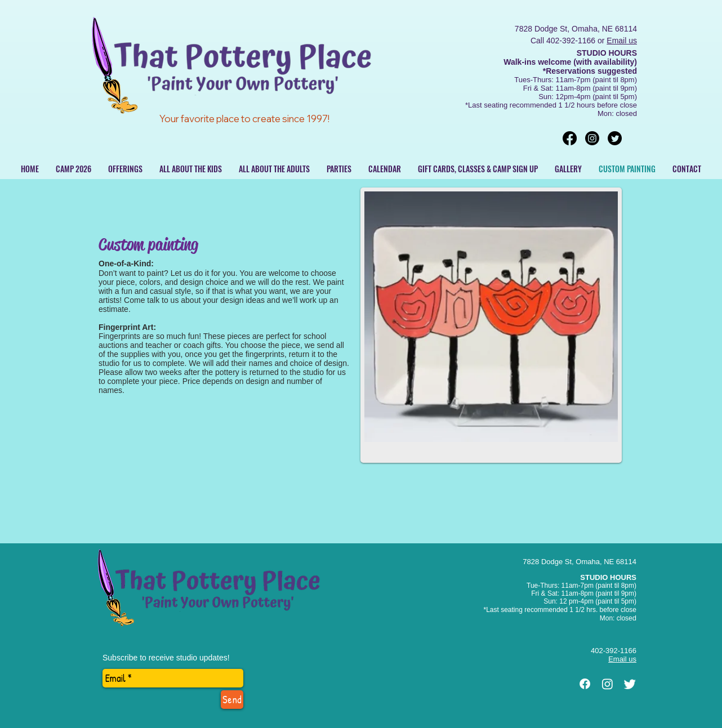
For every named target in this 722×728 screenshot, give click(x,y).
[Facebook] (570, 138)
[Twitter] (615, 138)
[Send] (232, 700)
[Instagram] (592, 138)
